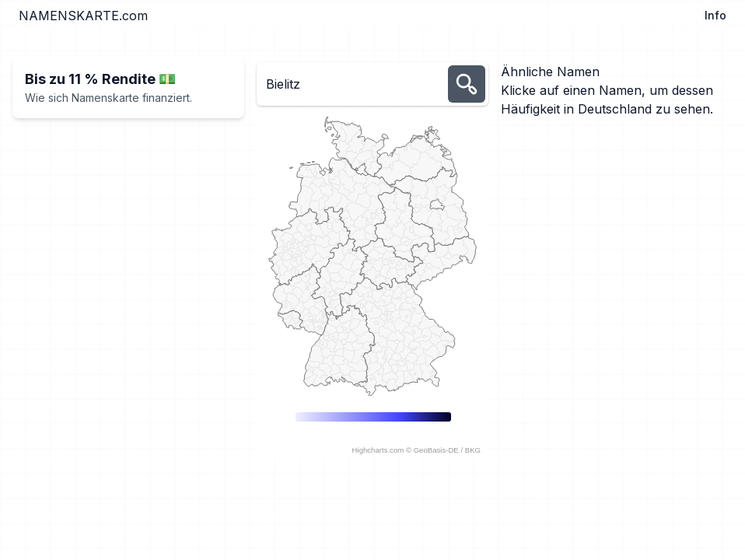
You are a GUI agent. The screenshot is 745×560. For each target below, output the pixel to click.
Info (715, 15)
